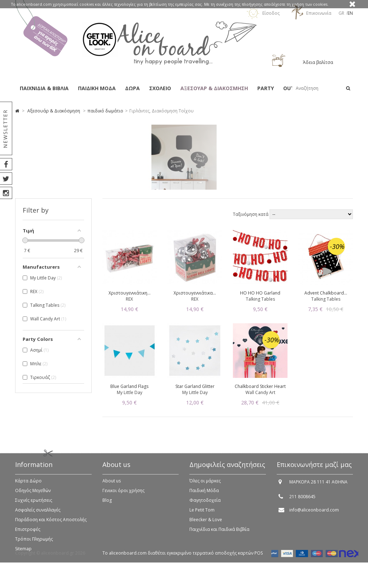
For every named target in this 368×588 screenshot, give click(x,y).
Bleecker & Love (206, 524)
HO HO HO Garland (260, 293)
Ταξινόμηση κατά (251, 214)
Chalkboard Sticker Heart (260, 386)
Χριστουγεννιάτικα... (195, 293)
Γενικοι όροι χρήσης (123, 494)
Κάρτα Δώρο (28, 485)
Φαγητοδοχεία (205, 504)
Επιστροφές (28, 533)
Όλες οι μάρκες (205, 485)
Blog (107, 504)
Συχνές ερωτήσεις (34, 504)
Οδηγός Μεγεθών (33, 494)
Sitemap (23, 553)
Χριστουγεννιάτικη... (130, 293)
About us (112, 485)
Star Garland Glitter (195, 386)
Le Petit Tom (202, 514)
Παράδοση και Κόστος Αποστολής (51, 524)
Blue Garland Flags (129, 386)
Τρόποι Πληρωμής (34, 543)
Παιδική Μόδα (204, 494)
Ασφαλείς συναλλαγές (38, 514)
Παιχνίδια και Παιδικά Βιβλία (219, 533)
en (350, 13)
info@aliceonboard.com (314, 514)
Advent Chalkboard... (326, 293)
